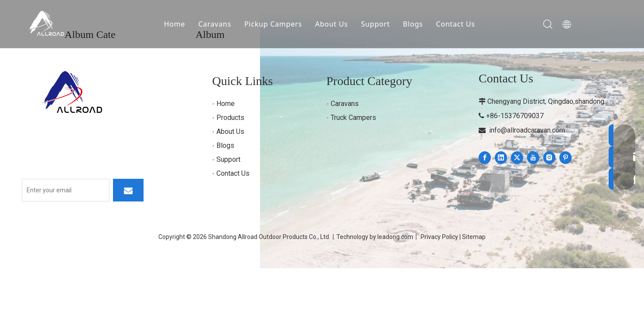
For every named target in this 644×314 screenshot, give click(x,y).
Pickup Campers (274, 24)
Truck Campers (353, 118)
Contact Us (456, 24)
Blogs (413, 24)
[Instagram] (549, 158)
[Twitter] (517, 158)
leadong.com (395, 237)
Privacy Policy (439, 237)
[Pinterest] (565, 158)
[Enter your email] (66, 190)
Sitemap (474, 237)
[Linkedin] (501, 158)
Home (175, 24)
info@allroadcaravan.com (527, 130)
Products (230, 118)
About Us (332, 24)
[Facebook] (485, 158)
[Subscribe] (128, 190)
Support (376, 24)
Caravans (215, 24)
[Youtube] (533, 158)
